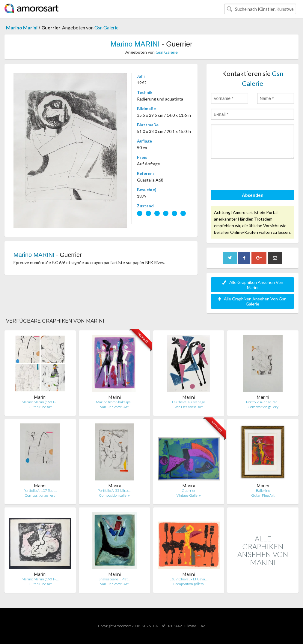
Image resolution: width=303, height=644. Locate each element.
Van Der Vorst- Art (114, 407)
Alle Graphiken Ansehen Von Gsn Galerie (253, 301)
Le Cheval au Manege (189, 402)
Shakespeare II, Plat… (114, 579)
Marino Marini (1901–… (40, 402)
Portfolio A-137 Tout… (40, 491)
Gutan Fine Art (40, 407)
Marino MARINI (135, 44)
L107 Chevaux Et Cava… (189, 579)
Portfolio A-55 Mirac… (263, 402)
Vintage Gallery (189, 495)
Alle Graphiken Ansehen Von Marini (253, 285)
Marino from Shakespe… (114, 402)
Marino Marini (22, 27)
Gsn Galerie (106, 27)
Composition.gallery (263, 407)
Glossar (190, 626)
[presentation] (257, 175)
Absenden (253, 195)
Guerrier (189, 491)
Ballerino (263, 491)
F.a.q (202, 626)
